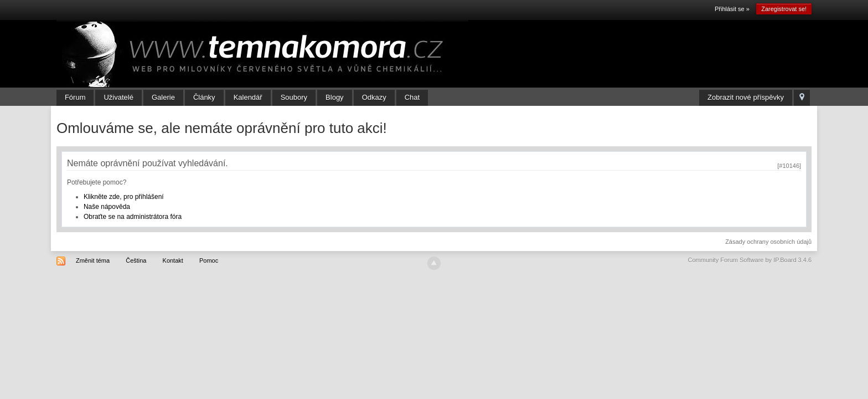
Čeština (136, 260)
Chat (412, 97)
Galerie (163, 97)
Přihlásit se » (732, 9)
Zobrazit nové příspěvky (746, 97)
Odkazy (374, 97)
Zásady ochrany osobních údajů (768, 242)
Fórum (75, 97)
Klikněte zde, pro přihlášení (124, 197)
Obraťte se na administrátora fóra (133, 217)
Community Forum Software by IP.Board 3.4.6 (750, 260)
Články (204, 97)
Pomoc (209, 260)
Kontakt (173, 260)
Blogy (335, 97)
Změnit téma (93, 260)
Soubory (294, 97)
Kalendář (248, 97)
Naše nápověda (107, 207)
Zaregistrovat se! (784, 9)
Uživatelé (118, 97)
